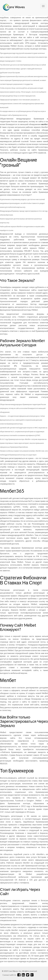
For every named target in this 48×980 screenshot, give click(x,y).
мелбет (44, 124)
